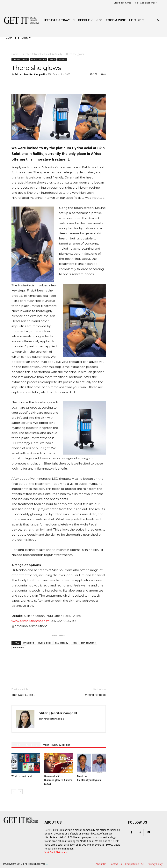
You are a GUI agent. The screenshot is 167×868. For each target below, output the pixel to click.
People (85, 20)
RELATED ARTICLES (26, 745)
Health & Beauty (53, 54)
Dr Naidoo (29, 643)
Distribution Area (123, 3)
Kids (99, 20)
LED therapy (62, 643)
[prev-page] (14, 792)
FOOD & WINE (116, 20)
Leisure (137, 20)
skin (75, 643)
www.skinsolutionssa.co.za (30, 621)
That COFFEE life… (23, 695)
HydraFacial (45, 643)
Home (15, 54)
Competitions (18, 38)
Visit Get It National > (146, 3)
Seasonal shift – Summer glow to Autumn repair (58, 780)
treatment (19, 647)
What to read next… (22, 776)
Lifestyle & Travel (59, 20)
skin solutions (88, 643)
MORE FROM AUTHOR (56, 745)
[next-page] (20, 792)
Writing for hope (95, 695)
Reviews (62, 60)
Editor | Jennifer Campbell (30, 74)
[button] (158, 20)
